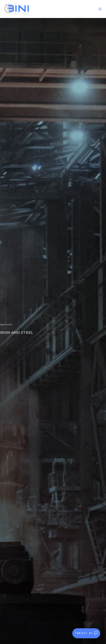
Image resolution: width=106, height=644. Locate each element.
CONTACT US (86, 633)
